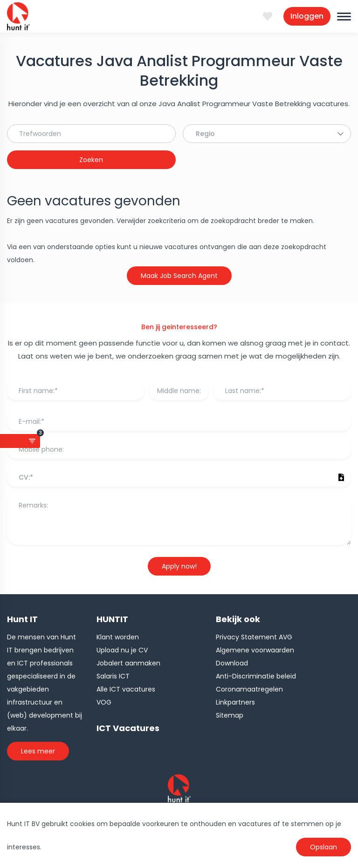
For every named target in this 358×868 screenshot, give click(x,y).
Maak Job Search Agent (179, 276)
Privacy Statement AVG (254, 637)
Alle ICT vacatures (126, 689)
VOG (104, 702)
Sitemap (230, 715)
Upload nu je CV (122, 650)
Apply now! (179, 566)
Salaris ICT (113, 676)
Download (232, 663)
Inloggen (307, 16)
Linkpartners (235, 702)
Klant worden (118, 637)
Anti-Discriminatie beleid (256, 676)
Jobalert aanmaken (128, 663)
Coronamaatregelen (249, 689)
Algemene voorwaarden (255, 650)
